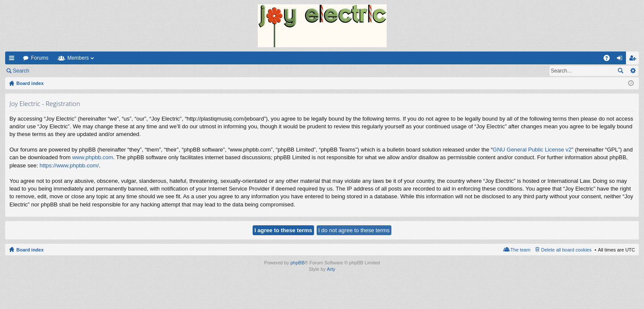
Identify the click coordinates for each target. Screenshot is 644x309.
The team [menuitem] (520, 250)
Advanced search (633, 71)
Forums (40, 58)
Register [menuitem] (634, 60)
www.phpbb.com (93, 157)
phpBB (298, 263)
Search (21, 71)
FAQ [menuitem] (609, 60)
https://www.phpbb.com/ (69, 165)
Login (48, 71)
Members (78, 58)
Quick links (13, 60)
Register (77, 71)
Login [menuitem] (621, 60)
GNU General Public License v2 (532, 150)
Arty (331, 269)
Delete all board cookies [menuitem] (566, 250)
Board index (30, 250)
